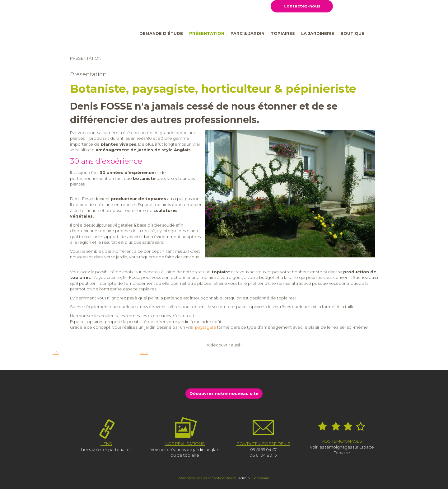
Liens (144, 353)
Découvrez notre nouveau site (224, 393)
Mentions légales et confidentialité (208, 478)
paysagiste (206, 327)
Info (56, 353)
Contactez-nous (302, 6)
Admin (244, 478)
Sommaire (261, 478)
